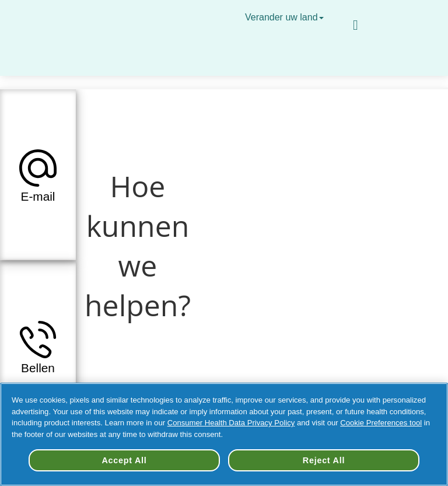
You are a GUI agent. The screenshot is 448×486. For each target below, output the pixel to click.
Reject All (324, 460)
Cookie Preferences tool (381, 423)
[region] (224, 434)
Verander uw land (286, 17)
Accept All (124, 460)
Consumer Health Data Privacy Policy (231, 423)
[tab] (38, 174)
